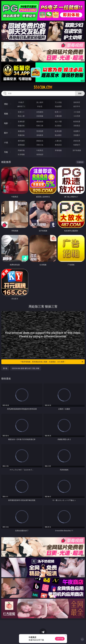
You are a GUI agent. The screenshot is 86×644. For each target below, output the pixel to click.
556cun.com (43, 87)
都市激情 (21, 141)
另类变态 (77, 126)
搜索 (80, 93)
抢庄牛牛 (77, 106)
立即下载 (60, 639)
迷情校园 (21, 145)
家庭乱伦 (40, 141)
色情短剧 (40, 154)
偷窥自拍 (21, 131)
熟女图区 (58, 135)
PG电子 (21, 102)
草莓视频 (58, 150)
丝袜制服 (40, 116)
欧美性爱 (77, 121)
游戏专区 (77, 102)
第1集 (5, 368)
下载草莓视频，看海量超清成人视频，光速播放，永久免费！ (52, 362)
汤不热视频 (77, 150)
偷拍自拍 (40, 121)
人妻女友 (58, 141)
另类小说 (40, 145)
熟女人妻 (21, 116)
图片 (6, 133)
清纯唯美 (40, 135)
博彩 (6, 104)
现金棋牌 (58, 106)
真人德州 (40, 102)
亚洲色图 (40, 131)
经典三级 (40, 126)
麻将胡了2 (21, 106)
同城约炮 (21, 150)
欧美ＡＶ (58, 112)
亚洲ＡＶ (21, 112)
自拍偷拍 (40, 112)
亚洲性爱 (21, 121)
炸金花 (40, 106)
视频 (6, 114)
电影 (6, 123)
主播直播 (58, 116)
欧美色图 (58, 131)
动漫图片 (77, 131)
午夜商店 (40, 150)
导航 (6, 152)
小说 (6, 142)
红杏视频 (21, 154)
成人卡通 (58, 121)
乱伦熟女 (58, 126)
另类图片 (77, 135)
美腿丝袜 (21, 135)
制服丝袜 (21, 126)
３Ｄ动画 (77, 112)
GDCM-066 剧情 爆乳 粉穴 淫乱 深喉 (26, 368)
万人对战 (58, 102)
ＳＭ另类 (77, 116)
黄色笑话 (58, 145)
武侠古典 (77, 141)
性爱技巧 (77, 145)
